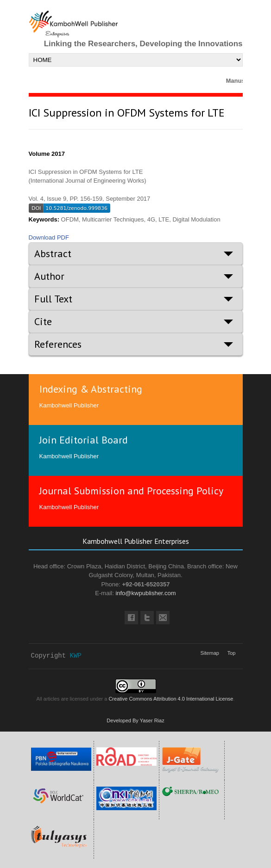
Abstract (53, 253)
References (58, 344)
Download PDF (49, 237)
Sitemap (210, 653)
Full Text (53, 299)
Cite (43, 321)
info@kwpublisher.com (145, 593)
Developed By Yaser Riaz (135, 720)
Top (232, 653)
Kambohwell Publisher (69, 405)
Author (49, 276)
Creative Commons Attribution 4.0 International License (171, 699)
